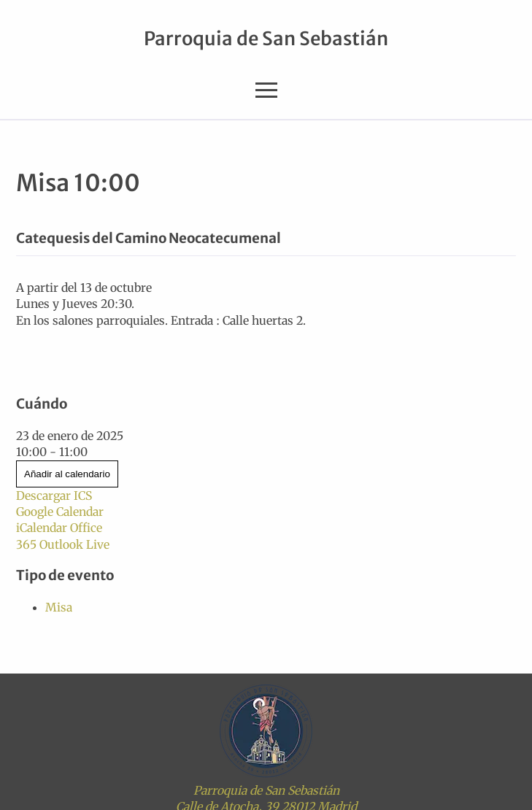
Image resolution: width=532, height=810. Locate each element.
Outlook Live (74, 544)
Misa (59, 607)
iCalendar (42, 528)
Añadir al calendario (67, 474)
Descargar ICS (54, 495)
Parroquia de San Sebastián (266, 39)
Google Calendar (60, 512)
